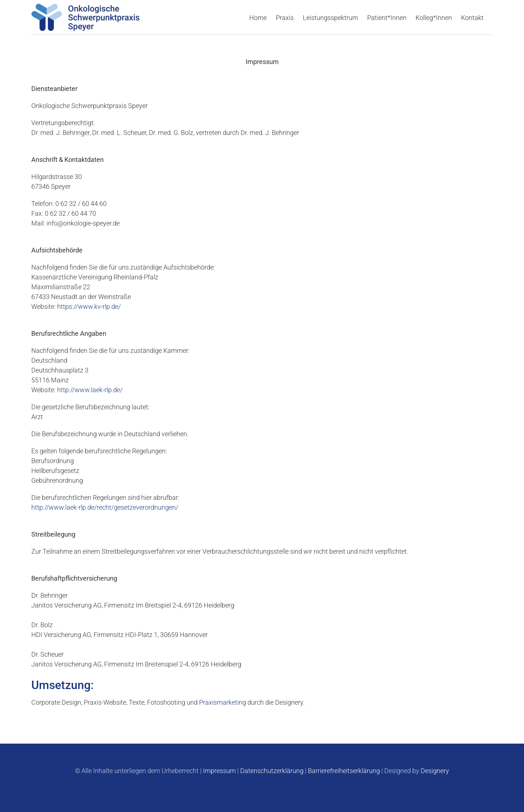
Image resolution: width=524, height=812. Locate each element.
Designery (435, 771)
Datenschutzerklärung (272, 771)
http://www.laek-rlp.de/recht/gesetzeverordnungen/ (105, 507)
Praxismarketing (223, 702)
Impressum (219, 771)
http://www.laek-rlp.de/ (90, 389)
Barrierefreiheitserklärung (344, 771)
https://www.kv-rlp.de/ (89, 306)
